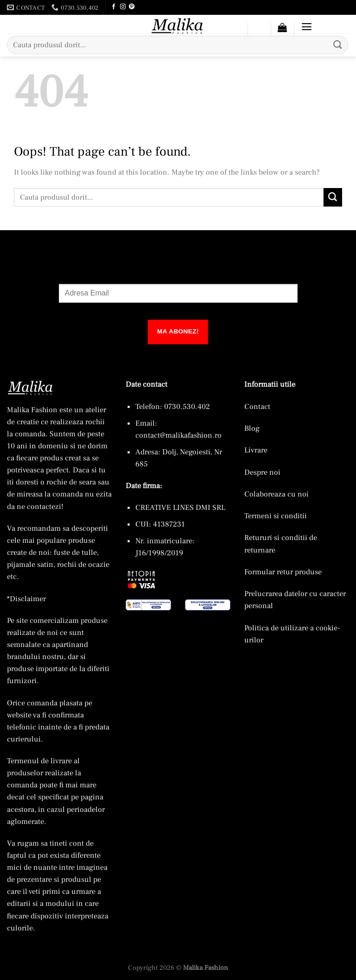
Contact (257, 406)
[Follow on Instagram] (122, 7)
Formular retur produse (283, 571)
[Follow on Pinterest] (131, 7)
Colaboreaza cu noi (277, 494)
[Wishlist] (259, 31)
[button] (282, 27)
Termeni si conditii (276, 516)
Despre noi (262, 472)
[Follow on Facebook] (113, 7)
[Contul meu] (236, 31)
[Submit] (338, 45)
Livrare (256, 450)
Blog (252, 428)
